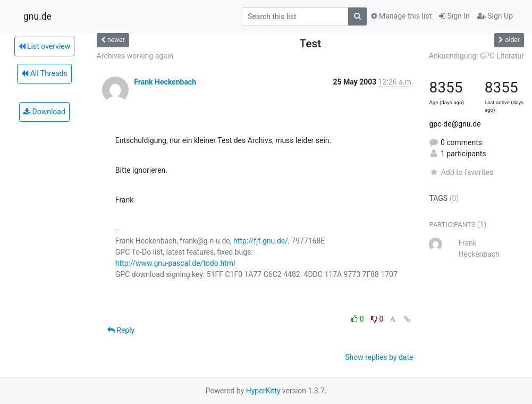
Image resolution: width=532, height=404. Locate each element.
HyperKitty (263, 391)
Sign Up (495, 16)
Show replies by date (379, 357)
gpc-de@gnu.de (455, 124)
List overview (45, 46)
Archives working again (135, 56)
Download (44, 112)
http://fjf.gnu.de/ (261, 241)
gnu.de (37, 16)
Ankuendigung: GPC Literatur (476, 56)
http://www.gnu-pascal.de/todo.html (175, 263)
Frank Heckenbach (165, 82)
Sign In (454, 16)
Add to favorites (461, 172)
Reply (121, 330)
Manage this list (401, 16)
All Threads (44, 73)
